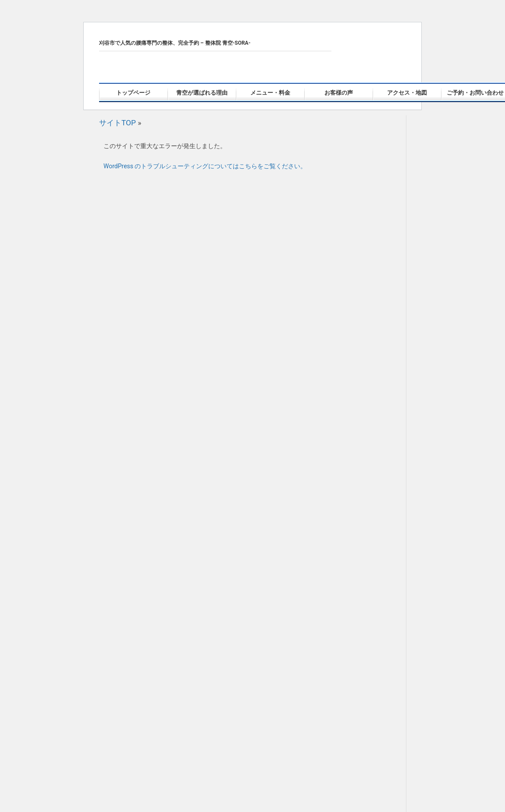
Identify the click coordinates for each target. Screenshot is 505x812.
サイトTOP (117, 123)
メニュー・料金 (270, 93)
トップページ (133, 93)
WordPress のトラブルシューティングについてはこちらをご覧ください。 (205, 166)
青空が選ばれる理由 (202, 93)
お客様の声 (339, 93)
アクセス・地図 (407, 93)
